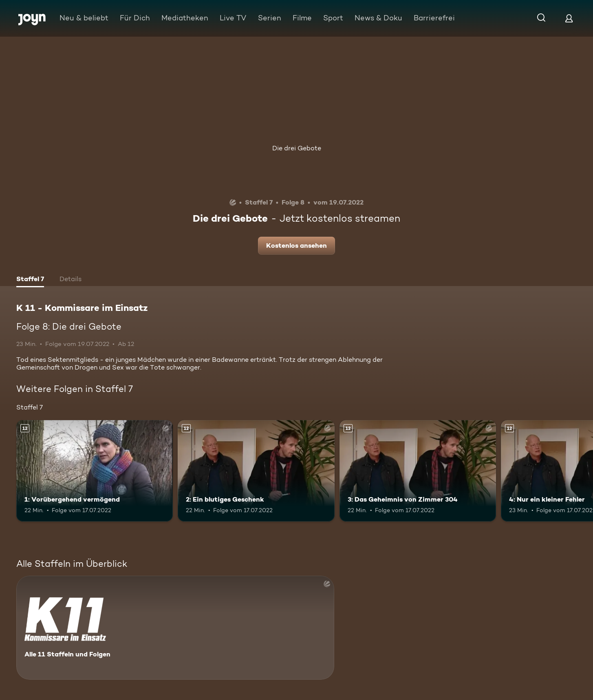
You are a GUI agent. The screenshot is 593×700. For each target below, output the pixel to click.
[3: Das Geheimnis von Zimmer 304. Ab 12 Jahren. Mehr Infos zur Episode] (418, 471)
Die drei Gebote (297, 148)
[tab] (30, 280)
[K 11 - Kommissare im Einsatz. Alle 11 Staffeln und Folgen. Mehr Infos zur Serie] (175, 628)
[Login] (569, 18)
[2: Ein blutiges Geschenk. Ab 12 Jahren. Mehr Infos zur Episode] (256, 471)
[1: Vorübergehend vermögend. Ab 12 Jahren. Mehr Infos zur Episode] (95, 471)
